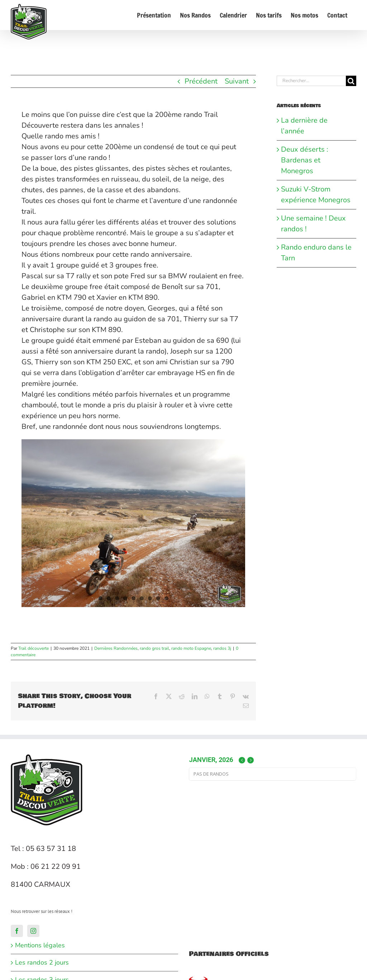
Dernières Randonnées (116, 648)
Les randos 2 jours (42, 962)
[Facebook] (17, 931)
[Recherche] (351, 81)
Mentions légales (40, 945)
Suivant (237, 81)
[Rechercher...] (311, 81)
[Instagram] (33, 931)
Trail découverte (34, 648)
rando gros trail (154, 648)
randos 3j (222, 648)
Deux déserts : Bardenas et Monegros (305, 160)
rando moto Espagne (191, 648)
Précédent (201, 81)
